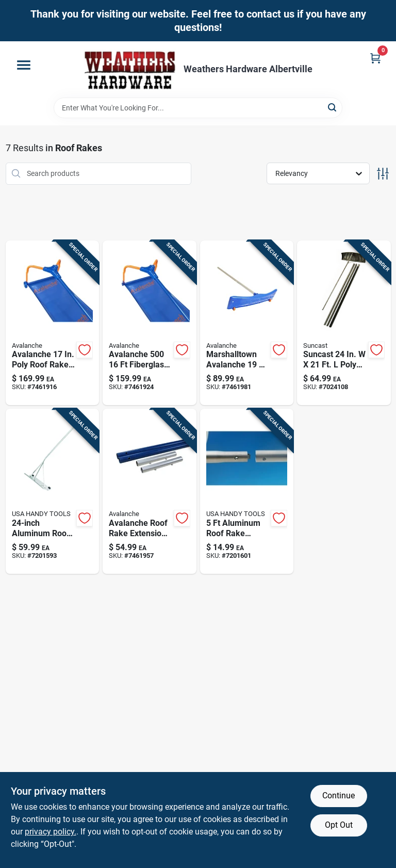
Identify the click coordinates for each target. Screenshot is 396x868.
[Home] (130, 69)
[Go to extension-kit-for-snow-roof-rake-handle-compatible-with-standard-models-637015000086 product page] (150, 491)
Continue (339, 795)
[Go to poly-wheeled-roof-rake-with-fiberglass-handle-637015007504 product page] (53, 323)
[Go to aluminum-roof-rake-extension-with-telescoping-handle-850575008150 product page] (247, 491)
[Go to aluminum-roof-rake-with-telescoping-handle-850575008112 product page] (53, 491)
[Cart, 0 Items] (375, 58)
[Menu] (24, 65)
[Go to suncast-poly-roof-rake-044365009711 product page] (344, 323)
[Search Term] (198, 108)
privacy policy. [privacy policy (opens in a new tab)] (51, 832)
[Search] (333, 107)
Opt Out (339, 825)
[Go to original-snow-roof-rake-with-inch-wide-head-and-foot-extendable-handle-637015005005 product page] (150, 323)
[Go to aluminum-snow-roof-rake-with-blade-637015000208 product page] (247, 323)
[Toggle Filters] (383, 174)
